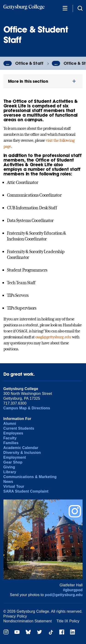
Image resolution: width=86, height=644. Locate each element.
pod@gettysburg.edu (64, 595)
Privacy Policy (15, 616)
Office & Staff (29, 63)
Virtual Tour (14, 486)
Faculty (10, 438)
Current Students (19, 428)
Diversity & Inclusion (22, 453)
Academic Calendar (21, 448)
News (8, 482)
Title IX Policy (68, 621)
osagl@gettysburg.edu (53, 337)
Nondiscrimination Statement (28, 621)
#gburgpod (73, 590)
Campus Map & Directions (27, 408)
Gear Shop (13, 462)
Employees (13, 433)
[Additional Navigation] (65, 8)
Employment (15, 457)
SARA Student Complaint (26, 491)
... (8, 63)
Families (11, 443)
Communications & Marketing (30, 477)
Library (10, 472)
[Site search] (80, 8)
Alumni (10, 424)
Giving (9, 467)
